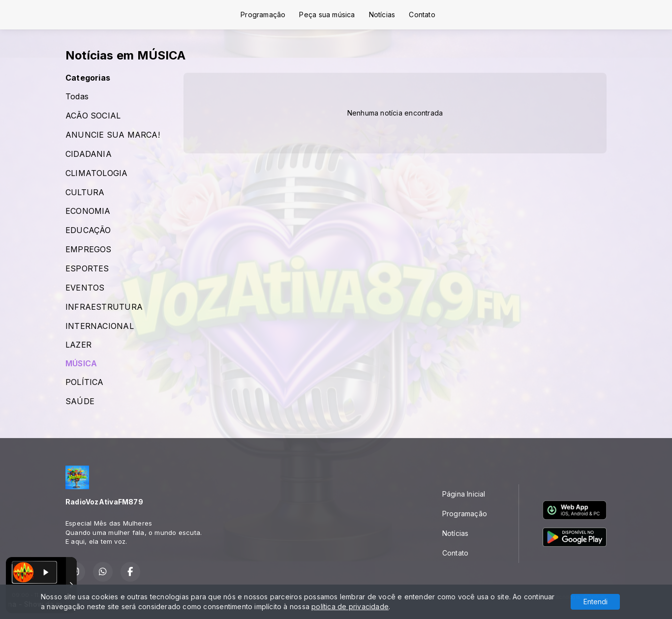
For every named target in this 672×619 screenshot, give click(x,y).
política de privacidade (350, 606)
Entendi (596, 602)
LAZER (78, 345)
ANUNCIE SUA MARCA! (113, 135)
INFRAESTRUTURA (104, 307)
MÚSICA (81, 364)
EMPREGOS (89, 250)
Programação (263, 15)
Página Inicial (464, 494)
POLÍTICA (85, 382)
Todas (77, 97)
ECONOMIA (88, 211)
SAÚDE (80, 401)
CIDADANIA (89, 154)
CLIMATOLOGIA (97, 173)
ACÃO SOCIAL (93, 116)
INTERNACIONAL (100, 326)
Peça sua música (327, 15)
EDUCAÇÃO (88, 230)
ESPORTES (87, 269)
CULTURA (85, 192)
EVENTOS (85, 288)
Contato (422, 15)
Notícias (382, 15)
